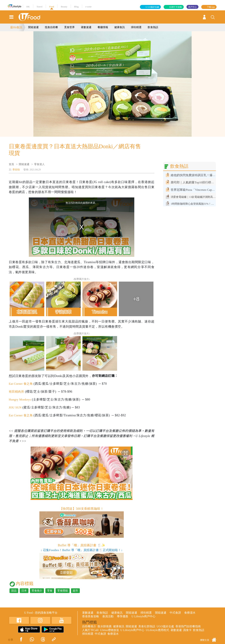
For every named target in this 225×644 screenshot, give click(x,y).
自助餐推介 (89, 626)
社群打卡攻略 (176, 7)
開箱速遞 (33, 27)
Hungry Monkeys (20, 399)
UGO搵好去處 (165, 626)
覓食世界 (69, 27)
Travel (39, 7)
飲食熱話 (153, 27)
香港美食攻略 (91, 616)
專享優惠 (123, 616)
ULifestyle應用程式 (157, 630)
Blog (76, 7)
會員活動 (108, 616)
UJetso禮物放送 (110, 630)
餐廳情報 (103, 27)
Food (52, 7)
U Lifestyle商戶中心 (143, 616)
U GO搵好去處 (152, 7)
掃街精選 (136, 27)
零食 (50, 591)
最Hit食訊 (16, 27)
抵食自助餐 (51, 27)
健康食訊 (120, 27)
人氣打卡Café (90, 630)
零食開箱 (63, 591)
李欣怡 (16, 170)
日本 (24, 591)
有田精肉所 (17, 392)
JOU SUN (16, 407)
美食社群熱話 (147, 626)
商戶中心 (192, 7)
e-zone (89, 7)
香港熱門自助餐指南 (188, 626)
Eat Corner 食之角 (21, 384)
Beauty (64, 7)
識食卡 (187, 630)
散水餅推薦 (105, 626)
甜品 (14, 591)
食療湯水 (190, 613)
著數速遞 (86, 27)
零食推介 (37, 591)
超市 (75, 591)
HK (28, 7)
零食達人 (39, 164)
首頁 (11, 164)
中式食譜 (175, 613)
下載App (211, 7)
